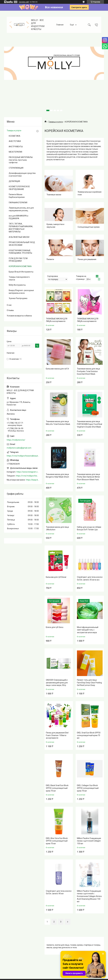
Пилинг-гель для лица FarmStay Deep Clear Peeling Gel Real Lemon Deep (89, 683)
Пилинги (50, 259)
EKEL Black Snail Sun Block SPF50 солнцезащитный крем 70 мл (57, 788)
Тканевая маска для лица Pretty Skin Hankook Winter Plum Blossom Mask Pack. (88, 477)
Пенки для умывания (87, 259)
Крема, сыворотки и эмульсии (55, 226)
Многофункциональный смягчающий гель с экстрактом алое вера (88, 630)
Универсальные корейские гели (90, 193)
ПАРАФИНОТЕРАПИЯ (18, 203)
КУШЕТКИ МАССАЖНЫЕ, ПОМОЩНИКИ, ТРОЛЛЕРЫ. (21, 252)
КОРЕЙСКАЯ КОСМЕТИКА (20, 266)
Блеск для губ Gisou (55, 627)
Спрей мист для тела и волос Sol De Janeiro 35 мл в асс (90, 578)
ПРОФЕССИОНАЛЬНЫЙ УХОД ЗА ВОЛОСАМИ (22, 244)
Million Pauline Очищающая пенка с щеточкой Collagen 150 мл (89, 841)
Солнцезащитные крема (89, 227)
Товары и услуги (56, 122)
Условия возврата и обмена (19, 316)
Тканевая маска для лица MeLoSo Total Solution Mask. (58, 423)
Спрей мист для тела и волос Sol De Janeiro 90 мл (59, 892)
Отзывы (10, 310)
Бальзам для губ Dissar (56, 577)
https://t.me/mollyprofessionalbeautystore (23, 456)
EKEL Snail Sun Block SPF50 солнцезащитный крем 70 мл (89, 735)
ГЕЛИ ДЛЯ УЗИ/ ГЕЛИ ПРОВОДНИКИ (18, 260)
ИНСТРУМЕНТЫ (16, 147)
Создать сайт (24, 2)
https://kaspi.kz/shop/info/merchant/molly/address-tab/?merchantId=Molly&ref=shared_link (33, 480)
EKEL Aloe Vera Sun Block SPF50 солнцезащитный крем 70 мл (57, 841)
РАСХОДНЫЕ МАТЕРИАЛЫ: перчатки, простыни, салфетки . (21, 160)
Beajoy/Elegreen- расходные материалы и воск (21, 292)
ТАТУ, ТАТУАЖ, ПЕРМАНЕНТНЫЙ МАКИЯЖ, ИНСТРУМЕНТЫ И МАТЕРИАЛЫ (21, 228)
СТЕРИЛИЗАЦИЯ (16, 168)
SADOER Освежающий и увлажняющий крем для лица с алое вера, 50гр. (57, 683)
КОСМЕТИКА (15, 136)
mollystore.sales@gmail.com (19, 448)
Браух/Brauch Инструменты (21, 272)
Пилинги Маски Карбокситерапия (17, 196)
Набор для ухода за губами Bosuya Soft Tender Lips (89, 528)
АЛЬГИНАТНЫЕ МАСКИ (19, 237)
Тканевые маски (54, 195)
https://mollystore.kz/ (16, 440)
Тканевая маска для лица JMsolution (57, 528)
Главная (60, 25)
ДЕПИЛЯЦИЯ (14, 181)
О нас (9, 305)
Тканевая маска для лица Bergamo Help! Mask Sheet (57, 476)
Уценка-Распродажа (18, 298)
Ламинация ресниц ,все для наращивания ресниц (21, 209)
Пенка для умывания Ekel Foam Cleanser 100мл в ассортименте (57, 735)
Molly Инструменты (17, 285)
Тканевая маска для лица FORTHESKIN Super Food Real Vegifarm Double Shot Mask (90, 424)
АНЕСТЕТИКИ (15, 141)
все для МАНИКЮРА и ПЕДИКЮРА (18, 217)
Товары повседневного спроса (19, 278)
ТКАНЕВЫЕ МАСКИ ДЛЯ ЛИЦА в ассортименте (57, 320)
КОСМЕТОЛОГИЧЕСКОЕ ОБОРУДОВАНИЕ (19, 188)
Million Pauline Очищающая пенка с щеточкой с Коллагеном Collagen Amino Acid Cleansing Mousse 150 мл (89, 896)
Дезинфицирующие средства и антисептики (22, 175)
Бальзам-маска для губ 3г (58, 369)
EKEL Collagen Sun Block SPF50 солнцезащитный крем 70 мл (88, 788)
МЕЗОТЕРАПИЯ (15, 152)
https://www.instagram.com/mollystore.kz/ (28, 472)
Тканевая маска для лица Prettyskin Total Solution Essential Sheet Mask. (88, 371)
